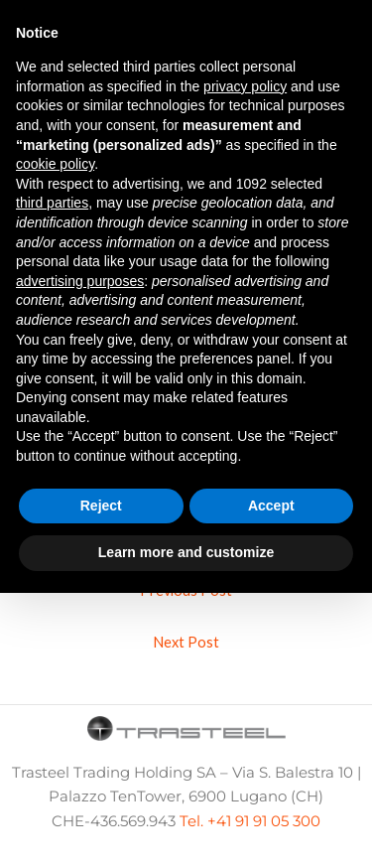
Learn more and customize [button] (186, 552)
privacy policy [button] (245, 86)
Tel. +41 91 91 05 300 (250, 821)
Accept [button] (271, 506)
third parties (52, 203)
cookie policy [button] (55, 164)
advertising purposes (80, 281)
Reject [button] (101, 506)
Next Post (186, 642)
